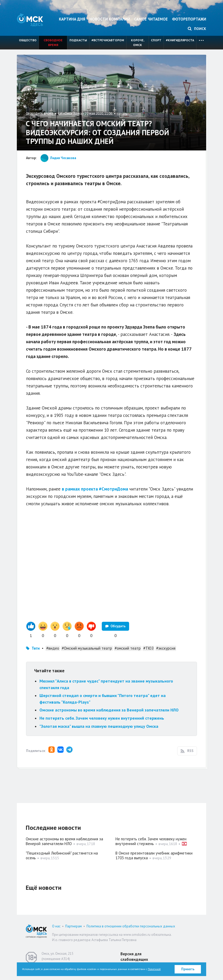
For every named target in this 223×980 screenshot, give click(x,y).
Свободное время (53, 42)
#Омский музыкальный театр (87, 648)
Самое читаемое (151, 19)
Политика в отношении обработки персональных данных (131, 926)
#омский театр (128, 648)
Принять (188, 969)
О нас (56, 926)
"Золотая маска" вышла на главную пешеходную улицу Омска (99, 726)
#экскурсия (166, 648)
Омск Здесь (30, 20)
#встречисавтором (108, 40)
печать (122, 113)
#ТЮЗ (148, 648)
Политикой (154, 969)
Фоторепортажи (189, 19)
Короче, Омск (138, 42)
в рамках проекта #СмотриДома (95, 489)
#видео (53, 648)
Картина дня (72, 19)
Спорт (156, 40)
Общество (28, 40)
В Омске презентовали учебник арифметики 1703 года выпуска (154, 855)
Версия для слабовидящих (134, 957)
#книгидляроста (180, 40)
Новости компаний (110, 19)
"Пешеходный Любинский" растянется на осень (62, 855)
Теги (36, 648)
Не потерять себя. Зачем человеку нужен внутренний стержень (102, 718)
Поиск (197, 29)
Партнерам (74, 926)
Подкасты (78, 40)
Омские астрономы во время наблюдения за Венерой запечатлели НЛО (109, 710)
